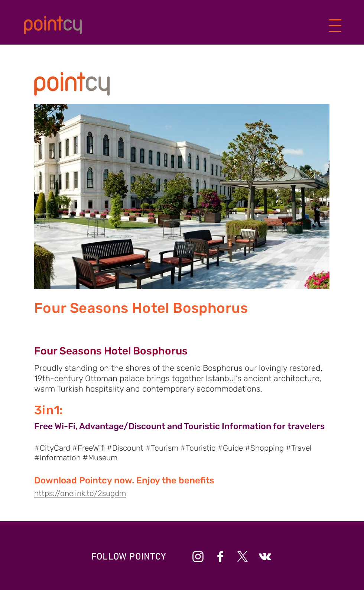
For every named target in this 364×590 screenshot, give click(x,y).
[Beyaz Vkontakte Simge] (265, 557)
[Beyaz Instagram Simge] (198, 557)
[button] (335, 26)
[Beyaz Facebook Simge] (220, 557)
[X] (243, 557)
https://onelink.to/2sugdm (80, 493)
